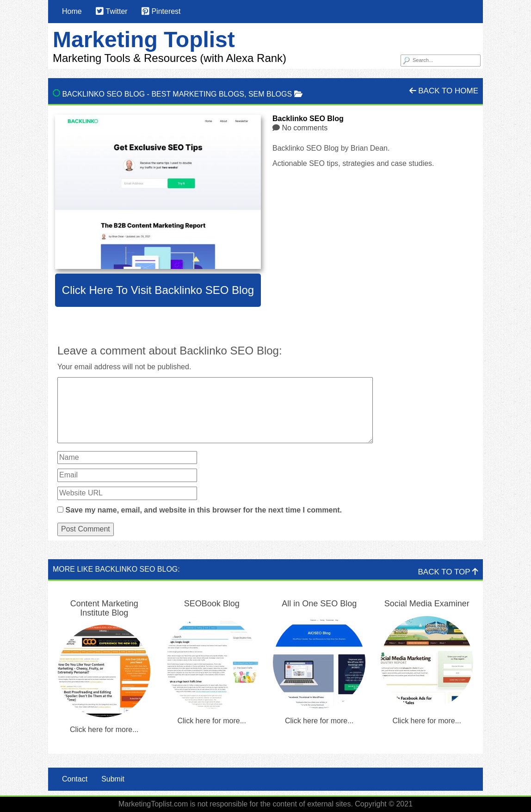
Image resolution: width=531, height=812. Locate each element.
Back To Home (444, 91)
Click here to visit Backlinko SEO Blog (158, 290)
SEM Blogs (270, 94)
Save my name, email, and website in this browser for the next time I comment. (204, 510)
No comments (305, 128)
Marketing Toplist (144, 40)
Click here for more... (104, 730)
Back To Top (448, 572)
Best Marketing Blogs (198, 94)
